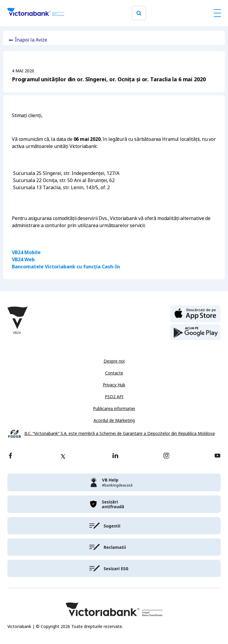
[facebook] (10, 456)
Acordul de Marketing (114, 420)
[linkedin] (115, 456)
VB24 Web (23, 260)
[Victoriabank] (36, 13)
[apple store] (195, 313)
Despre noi (114, 361)
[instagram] (166, 456)
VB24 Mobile (26, 252)
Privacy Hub (114, 385)
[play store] (195, 332)
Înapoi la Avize (31, 40)
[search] (139, 13)
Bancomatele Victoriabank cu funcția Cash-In (66, 267)
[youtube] (217, 456)
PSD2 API (114, 397)
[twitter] (63, 456)
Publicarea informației (114, 409)
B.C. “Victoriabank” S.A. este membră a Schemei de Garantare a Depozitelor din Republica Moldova (119, 434)
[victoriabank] (114, 482)
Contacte (114, 373)
